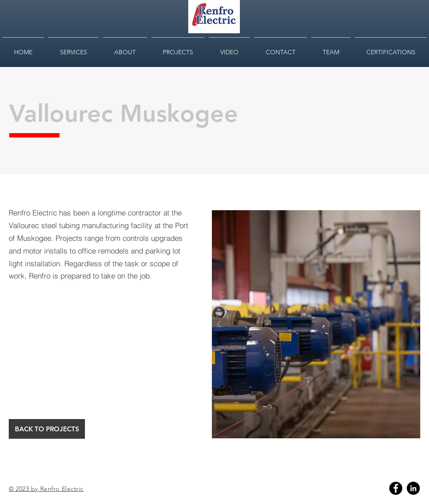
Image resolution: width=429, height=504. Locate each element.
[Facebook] (396, 488)
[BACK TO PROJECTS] (47, 429)
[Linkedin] (413, 488)
